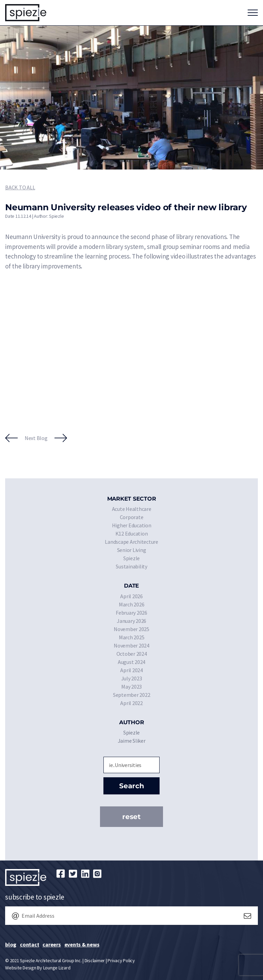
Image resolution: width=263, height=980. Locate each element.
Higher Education (132, 525)
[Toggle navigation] (253, 13)
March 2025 (132, 637)
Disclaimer (95, 960)
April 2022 (131, 703)
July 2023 (132, 678)
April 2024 (131, 670)
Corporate (132, 517)
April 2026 (131, 596)
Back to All (20, 187)
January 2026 (131, 621)
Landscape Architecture (131, 542)
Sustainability (131, 566)
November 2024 (131, 645)
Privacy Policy (121, 960)
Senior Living (132, 550)
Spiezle (131, 558)
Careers (52, 944)
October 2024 (132, 654)
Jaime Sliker (132, 741)
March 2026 (132, 604)
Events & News (82, 944)
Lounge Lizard (57, 968)
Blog (11, 944)
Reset (131, 817)
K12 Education (132, 533)
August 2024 (131, 662)
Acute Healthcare (132, 509)
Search (132, 786)
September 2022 (132, 695)
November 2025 (131, 629)
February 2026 (131, 613)
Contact (29, 944)
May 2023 (131, 687)
